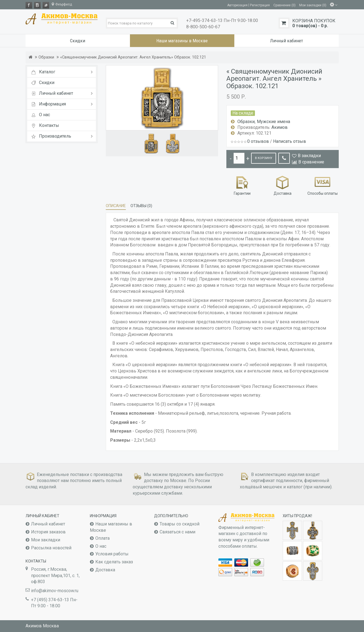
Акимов (280, 127)
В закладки (309, 156)
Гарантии (242, 185)
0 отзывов (258, 141)
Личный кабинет (48, 524)
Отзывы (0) (141, 206)
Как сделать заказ (114, 562)
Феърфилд (62, 4)
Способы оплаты (323, 185)
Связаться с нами (177, 532)
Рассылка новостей (51, 548)
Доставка (283, 185)
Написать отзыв (290, 141)
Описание (116, 206)
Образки (46, 57)
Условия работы (112, 554)
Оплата (102, 538)
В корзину (264, 158)
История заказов (48, 532)
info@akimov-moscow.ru (55, 591)
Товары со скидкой (180, 524)
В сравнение (311, 162)
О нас (101, 546)
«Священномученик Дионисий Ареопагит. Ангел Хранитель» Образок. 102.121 (133, 57)
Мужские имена (273, 122)
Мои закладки (46, 540)
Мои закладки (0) (313, 5)
